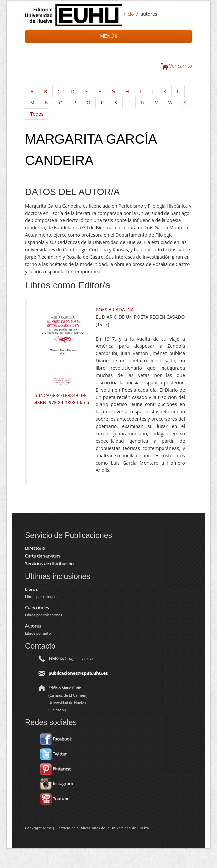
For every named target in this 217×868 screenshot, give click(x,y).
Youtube (55, 798)
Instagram (56, 783)
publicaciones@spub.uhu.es (78, 673)
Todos (37, 114)
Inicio (128, 14)
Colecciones (37, 607)
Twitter (53, 754)
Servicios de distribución (49, 563)
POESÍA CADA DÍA (115, 310)
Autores (33, 626)
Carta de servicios (43, 556)
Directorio (35, 548)
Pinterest (55, 769)
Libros (31, 589)
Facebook (56, 739)
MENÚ (108, 36)
